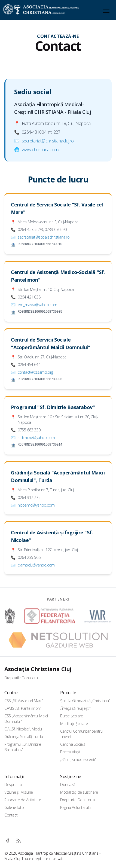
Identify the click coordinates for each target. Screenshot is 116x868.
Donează (68, 785)
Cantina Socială (73, 744)
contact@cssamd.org (35, 372)
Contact (11, 815)
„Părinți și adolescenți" (78, 759)
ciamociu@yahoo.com (36, 565)
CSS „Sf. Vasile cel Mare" (24, 701)
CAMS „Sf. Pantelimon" (23, 708)
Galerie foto (14, 807)
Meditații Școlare (74, 724)
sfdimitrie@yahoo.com (36, 438)
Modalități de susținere (79, 792)
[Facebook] (8, 841)
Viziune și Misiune (19, 792)
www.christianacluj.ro (41, 150)
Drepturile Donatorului (23, 678)
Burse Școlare (72, 716)
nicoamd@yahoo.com (36, 505)
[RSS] (19, 841)
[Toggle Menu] (106, 10)
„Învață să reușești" (75, 708)
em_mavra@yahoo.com (37, 305)
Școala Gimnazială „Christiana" (85, 701)
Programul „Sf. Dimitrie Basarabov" (23, 747)
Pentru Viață (70, 752)
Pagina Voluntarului (76, 807)
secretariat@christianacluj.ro (48, 141)
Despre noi (13, 785)
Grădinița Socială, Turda (24, 737)
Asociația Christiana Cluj (38, 669)
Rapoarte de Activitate (23, 800)
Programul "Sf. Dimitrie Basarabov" (53, 407)
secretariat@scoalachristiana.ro (44, 237)
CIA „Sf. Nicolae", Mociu (23, 729)
